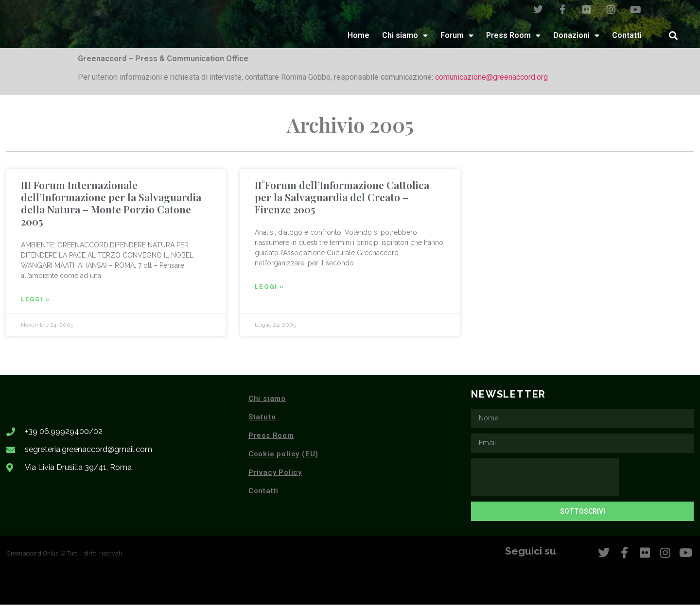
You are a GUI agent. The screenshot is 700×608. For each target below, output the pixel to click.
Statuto (262, 420)
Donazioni (576, 39)
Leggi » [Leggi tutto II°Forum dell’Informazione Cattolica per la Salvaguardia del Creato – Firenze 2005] (269, 290)
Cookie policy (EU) (283, 457)
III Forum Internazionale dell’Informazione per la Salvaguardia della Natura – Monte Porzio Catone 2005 (111, 207)
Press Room (513, 39)
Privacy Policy (275, 476)
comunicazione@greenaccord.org (491, 80)
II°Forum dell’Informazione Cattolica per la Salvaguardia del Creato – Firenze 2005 (342, 200)
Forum (457, 39)
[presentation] (545, 481)
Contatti (627, 39)
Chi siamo (405, 39)
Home (359, 39)
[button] (673, 39)
